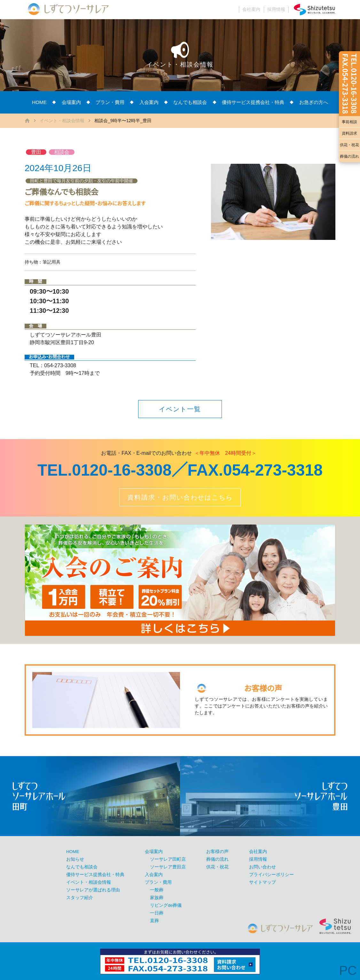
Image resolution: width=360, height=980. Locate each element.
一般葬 (157, 890)
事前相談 (349, 122)
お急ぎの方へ (314, 102)
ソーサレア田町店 (168, 859)
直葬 (154, 921)
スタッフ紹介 (80, 898)
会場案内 (71, 102)
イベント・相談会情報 (62, 121)
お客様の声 (217, 852)
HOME (39, 102)
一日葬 (157, 913)
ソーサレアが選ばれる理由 (93, 890)
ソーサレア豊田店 (168, 867)
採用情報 (276, 9)
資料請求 (349, 133)
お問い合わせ (262, 867)
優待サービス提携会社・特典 (253, 102)
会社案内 (251, 9)
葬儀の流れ (349, 156)
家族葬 (157, 898)
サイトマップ (262, 882)
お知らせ (75, 859)
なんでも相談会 (190, 102)
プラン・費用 (110, 102)
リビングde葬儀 (166, 905)
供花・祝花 (349, 145)
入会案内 (149, 102)
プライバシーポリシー (271, 875)
